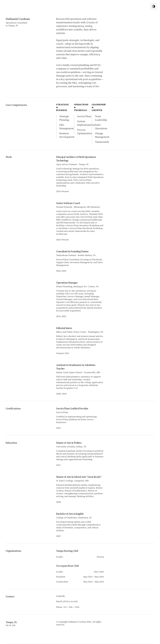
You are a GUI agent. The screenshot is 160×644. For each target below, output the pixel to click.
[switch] (154, 6)
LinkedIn (61, 596)
